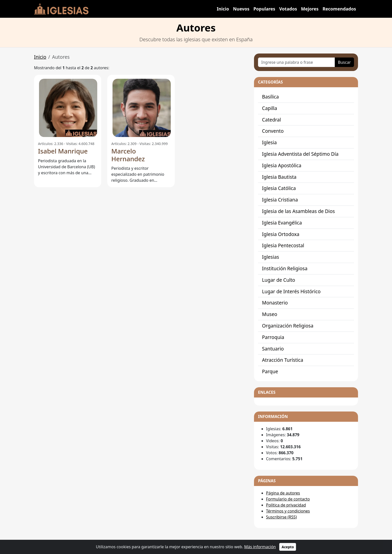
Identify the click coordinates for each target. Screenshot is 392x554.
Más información (260, 547)
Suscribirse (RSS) (281, 517)
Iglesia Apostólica (282, 165)
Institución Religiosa (285, 268)
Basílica (270, 97)
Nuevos (241, 9)
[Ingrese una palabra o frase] (296, 62)
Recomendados (339, 9)
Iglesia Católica (279, 188)
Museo (270, 314)
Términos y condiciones (288, 511)
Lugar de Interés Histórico (291, 291)
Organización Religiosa (288, 326)
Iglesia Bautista (279, 177)
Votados (288, 9)
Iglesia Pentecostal (283, 245)
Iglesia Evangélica (282, 223)
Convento (273, 131)
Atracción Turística (283, 360)
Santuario (273, 349)
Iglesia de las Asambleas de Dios (298, 211)
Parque (270, 371)
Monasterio (275, 303)
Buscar (344, 62)
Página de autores (283, 493)
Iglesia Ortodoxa (281, 234)
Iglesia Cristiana (280, 200)
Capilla (269, 108)
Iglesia (269, 142)
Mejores (310, 9)
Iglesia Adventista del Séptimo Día (300, 154)
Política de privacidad (286, 505)
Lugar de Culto (278, 280)
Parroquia (273, 337)
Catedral (271, 120)
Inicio (223, 9)
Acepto (288, 547)
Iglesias (270, 257)
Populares (264, 9)
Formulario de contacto (288, 499)
